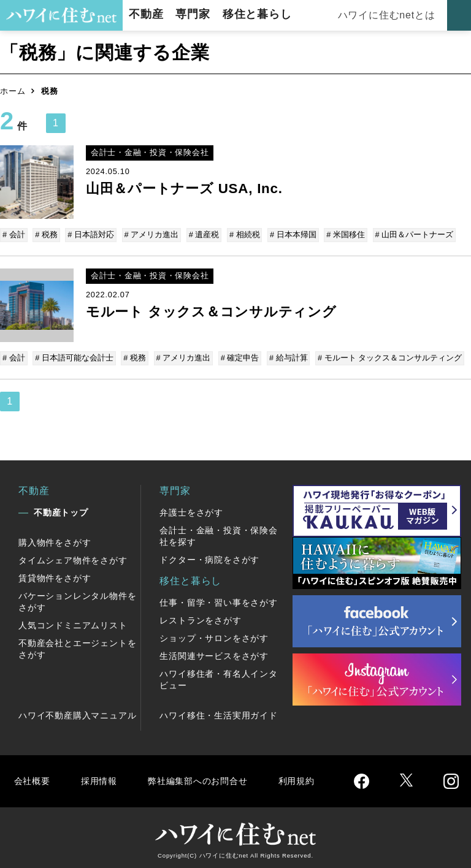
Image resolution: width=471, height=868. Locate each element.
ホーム (13, 91)
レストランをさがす (200, 618)
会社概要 (33, 778)
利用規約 (311, 778)
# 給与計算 (284, 356)
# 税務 (46, 234)
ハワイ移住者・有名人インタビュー (218, 677)
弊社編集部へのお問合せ (206, 778)
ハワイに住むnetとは (385, 15)
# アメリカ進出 (149, 234)
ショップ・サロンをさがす (214, 636)
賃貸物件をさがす (55, 576)
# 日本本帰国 (288, 234)
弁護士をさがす (191, 510)
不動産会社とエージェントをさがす (77, 646)
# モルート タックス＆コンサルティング (385, 356)
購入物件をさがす (55, 540)
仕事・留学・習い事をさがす (218, 600)
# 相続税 (240, 234)
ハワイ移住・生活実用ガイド (218, 713)
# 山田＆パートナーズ (408, 234)
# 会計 (14, 234)
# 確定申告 (237, 356)
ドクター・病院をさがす (209, 557)
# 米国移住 (340, 234)
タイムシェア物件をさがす (73, 558)
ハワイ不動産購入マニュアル (77, 713)
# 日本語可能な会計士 (74, 356)
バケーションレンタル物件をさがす (77, 599)
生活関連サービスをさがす (214, 653)
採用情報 (101, 778)
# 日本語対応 (90, 234)
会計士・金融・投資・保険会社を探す (218, 534)
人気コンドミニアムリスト (73, 623)
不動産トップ (61, 510)
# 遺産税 (201, 234)
